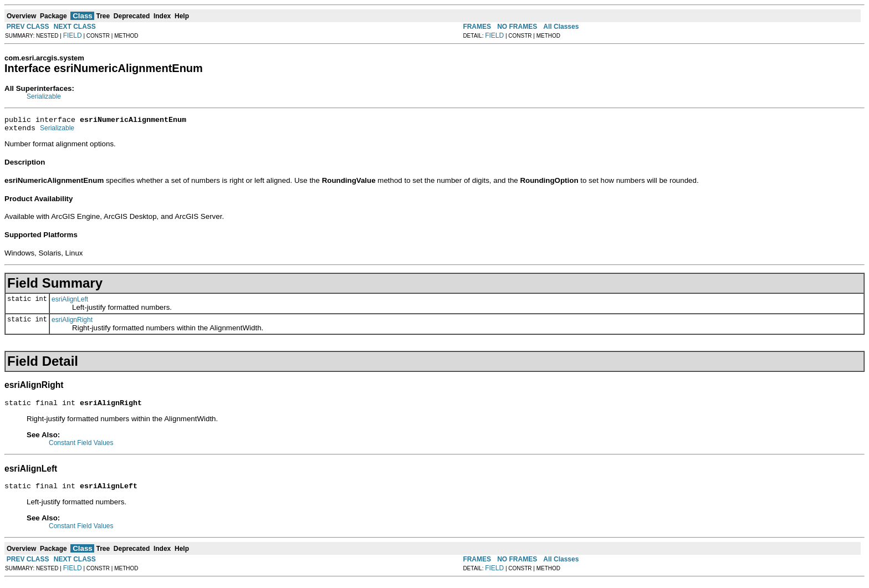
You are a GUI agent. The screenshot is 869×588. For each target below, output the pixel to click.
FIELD (73, 35)
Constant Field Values (81, 448)
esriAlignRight (72, 323)
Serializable (44, 96)
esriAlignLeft (70, 303)
